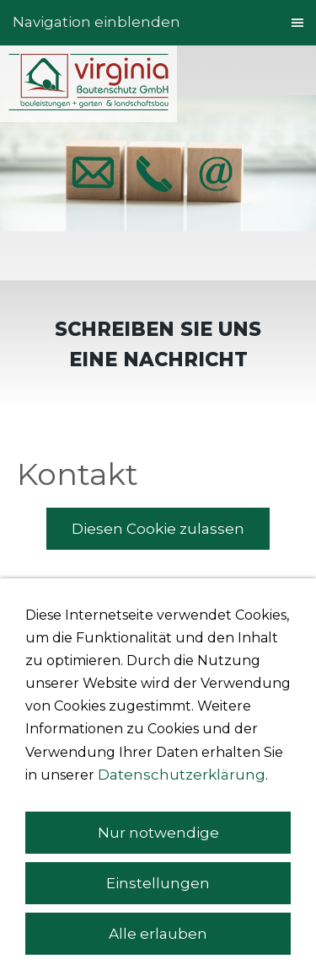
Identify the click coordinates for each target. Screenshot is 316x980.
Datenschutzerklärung (182, 775)
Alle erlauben (158, 934)
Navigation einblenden (96, 22)
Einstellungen (158, 883)
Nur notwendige (158, 833)
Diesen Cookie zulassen (158, 529)
